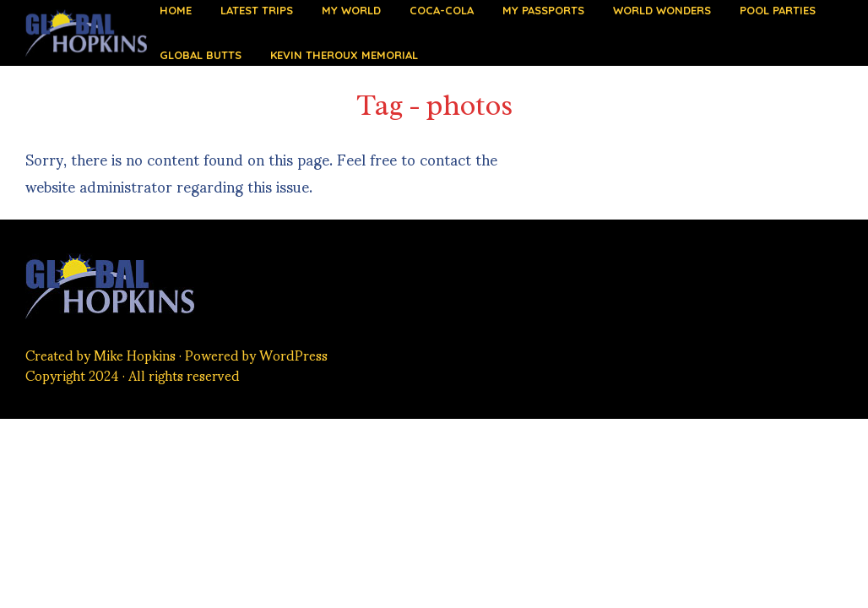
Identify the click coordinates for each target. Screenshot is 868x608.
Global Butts (201, 55)
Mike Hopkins (135, 354)
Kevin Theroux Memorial (344, 55)
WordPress (293, 354)
